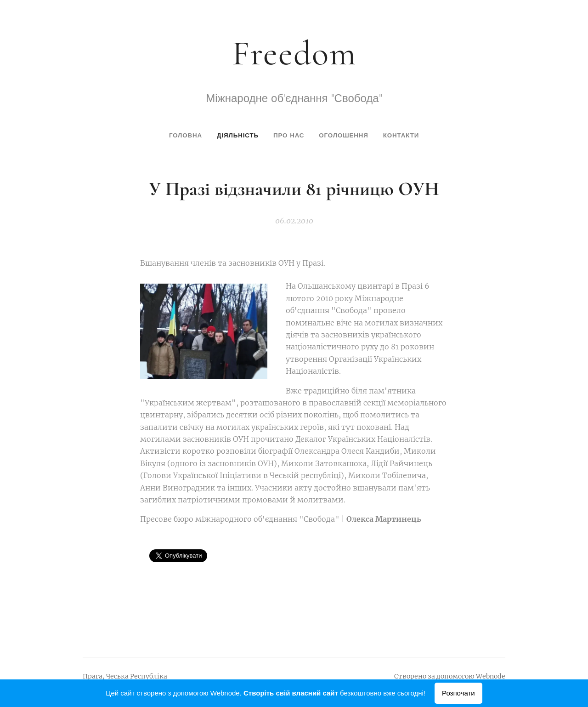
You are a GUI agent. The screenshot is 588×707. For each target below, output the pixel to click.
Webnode (491, 676)
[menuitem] (176, 136)
